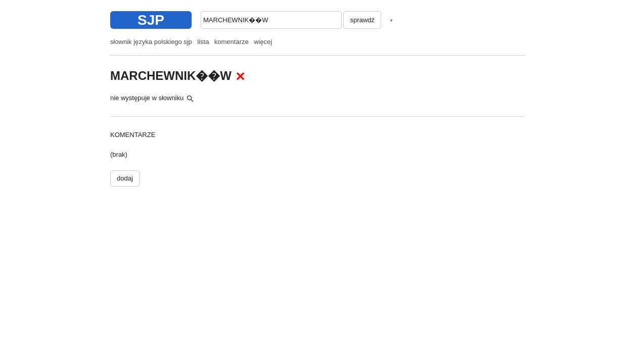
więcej (263, 42)
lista (203, 42)
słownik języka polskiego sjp (151, 42)
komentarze (232, 42)
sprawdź (362, 20)
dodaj (125, 178)
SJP (151, 20)
